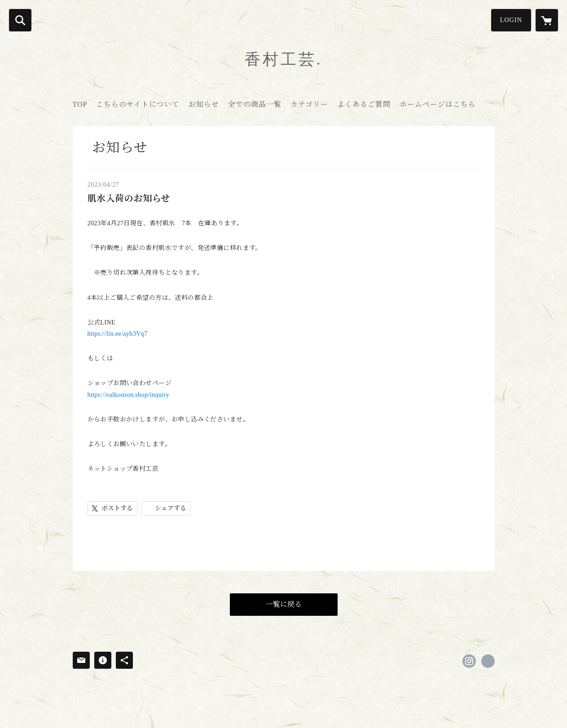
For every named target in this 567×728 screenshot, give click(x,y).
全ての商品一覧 (255, 104)
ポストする (117, 508)
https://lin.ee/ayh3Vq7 (118, 334)
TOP (80, 104)
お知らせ (204, 104)
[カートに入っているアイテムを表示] (547, 20)
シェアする (171, 508)
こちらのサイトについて (138, 104)
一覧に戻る (284, 604)
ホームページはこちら (438, 104)
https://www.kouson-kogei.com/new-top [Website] (488, 661)
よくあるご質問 (364, 104)
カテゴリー (309, 104)
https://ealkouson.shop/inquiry (129, 395)
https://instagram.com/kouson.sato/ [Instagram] (469, 661)
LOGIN (511, 20)
